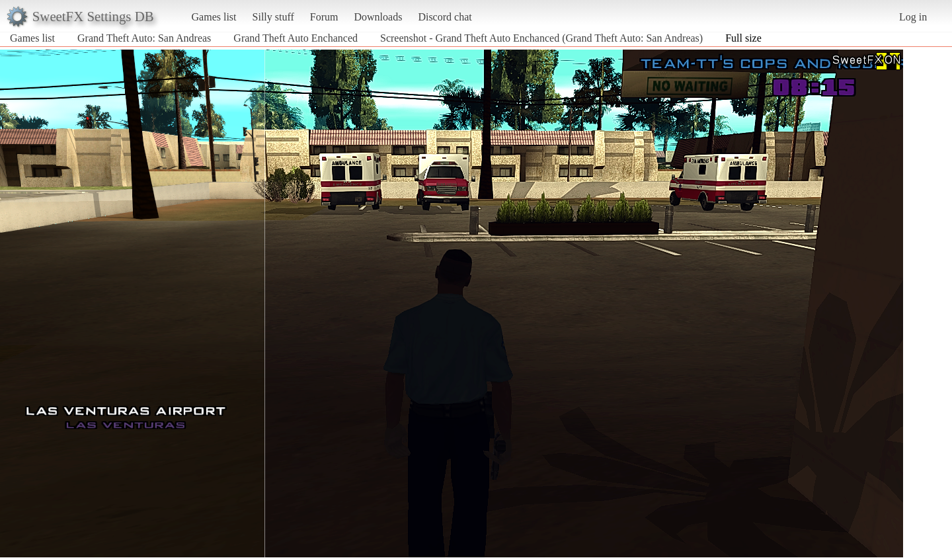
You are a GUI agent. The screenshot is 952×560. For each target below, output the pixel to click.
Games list (214, 17)
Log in (913, 17)
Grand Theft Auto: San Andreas (144, 38)
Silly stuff (273, 17)
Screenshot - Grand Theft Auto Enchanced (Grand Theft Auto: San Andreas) (541, 38)
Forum (324, 17)
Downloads (378, 17)
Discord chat (445, 17)
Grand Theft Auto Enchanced (296, 38)
